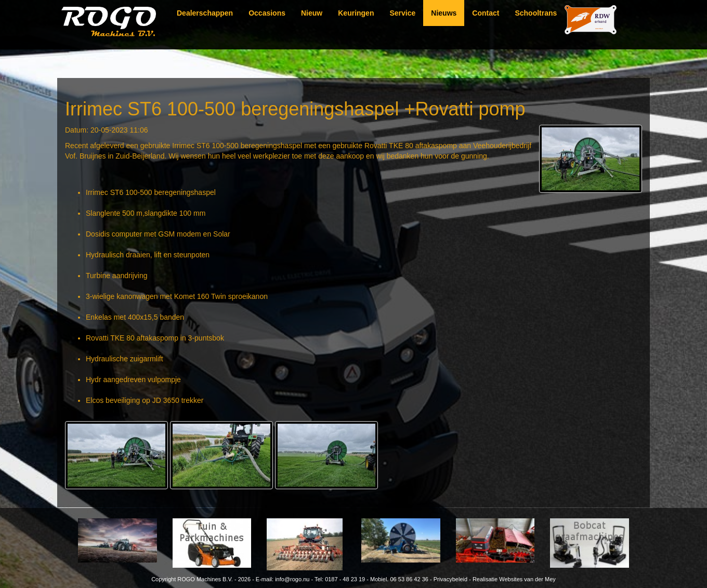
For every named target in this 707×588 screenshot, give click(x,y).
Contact (486, 13)
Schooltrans (536, 13)
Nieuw (312, 13)
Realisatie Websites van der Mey (514, 579)
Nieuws (444, 13)
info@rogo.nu (292, 579)
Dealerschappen (205, 13)
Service (402, 13)
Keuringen (356, 13)
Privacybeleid (450, 579)
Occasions (267, 13)
